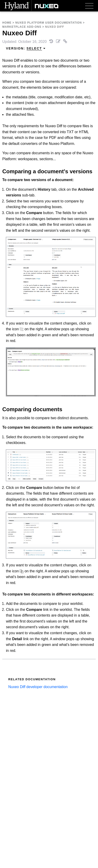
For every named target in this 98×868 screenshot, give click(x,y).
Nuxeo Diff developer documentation (38, 687)
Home (7, 23)
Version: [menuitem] (26, 48)
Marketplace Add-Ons (22, 27)
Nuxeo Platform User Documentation (49, 23)
